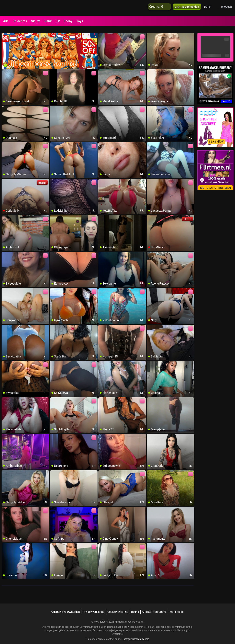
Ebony (68, 21)
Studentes (20, 21)
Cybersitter (118, 629)
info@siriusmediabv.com (136, 634)
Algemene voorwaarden (65, 607)
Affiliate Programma (154, 607)
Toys (80, 21)
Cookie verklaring (118, 607)
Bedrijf (135, 607)
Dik (58, 21)
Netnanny (182, 626)
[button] (210, 8)
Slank (48, 21)
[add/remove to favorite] (101, 31)
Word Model (177, 607)
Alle (6, 21)
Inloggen (227, 8)
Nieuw (35, 21)
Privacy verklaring (94, 607)
